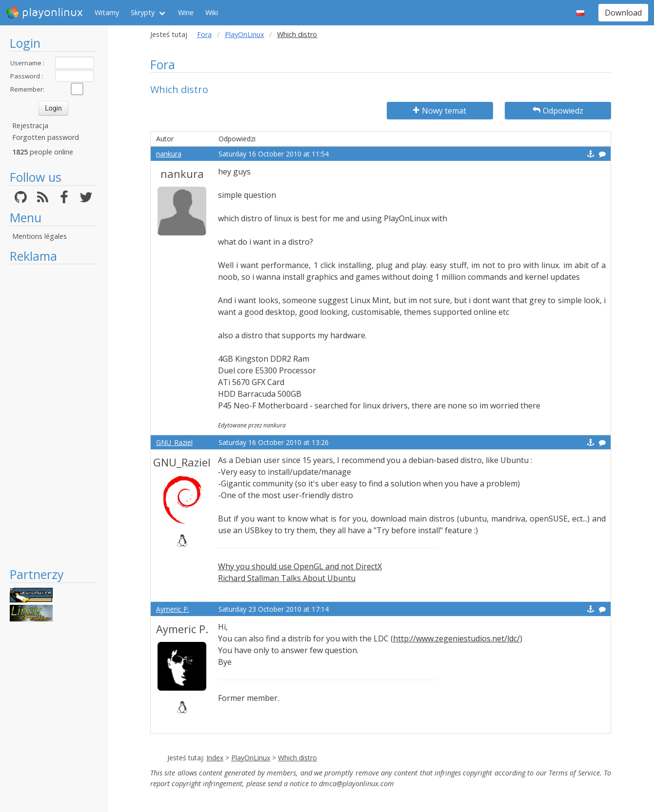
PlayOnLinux (245, 34)
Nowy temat (440, 111)
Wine (186, 12)
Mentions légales (40, 236)
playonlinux (44, 13)
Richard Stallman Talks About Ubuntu (287, 578)
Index (215, 758)
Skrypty (143, 12)
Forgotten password (46, 137)
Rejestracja (30, 126)
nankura (169, 154)
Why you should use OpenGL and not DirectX (300, 566)
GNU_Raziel (174, 442)
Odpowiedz (558, 111)
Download (623, 13)
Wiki (212, 12)
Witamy (107, 12)
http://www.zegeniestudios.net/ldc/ (456, 638)
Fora (204, 34)
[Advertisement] (53, 415)
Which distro (297, 758)
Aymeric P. (173, 609)
